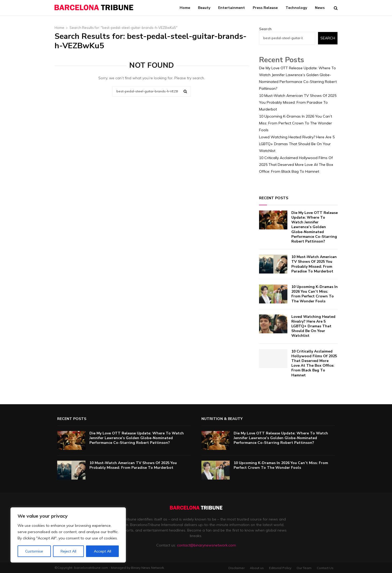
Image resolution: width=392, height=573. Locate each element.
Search (265, 29)
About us (257, 568)
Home (185, 8)
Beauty (204, 8)
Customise (34, 551)
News (320, 8)
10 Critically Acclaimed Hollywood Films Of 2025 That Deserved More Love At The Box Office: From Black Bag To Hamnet (296, 165)
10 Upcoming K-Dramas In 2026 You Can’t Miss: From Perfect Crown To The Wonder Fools (296, 123)
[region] (68, 535)
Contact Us (325, 568)
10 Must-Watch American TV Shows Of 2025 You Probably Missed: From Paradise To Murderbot (298, 102)
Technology (296, 8)
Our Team (304, 568)
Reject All (68, 551)
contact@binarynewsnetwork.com (206, 545)
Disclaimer (237, 568)
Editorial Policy (280, 568)
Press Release (265, 8)
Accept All (103, 551)
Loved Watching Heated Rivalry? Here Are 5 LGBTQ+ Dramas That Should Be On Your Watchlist (297, 144)
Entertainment (232, 8)
